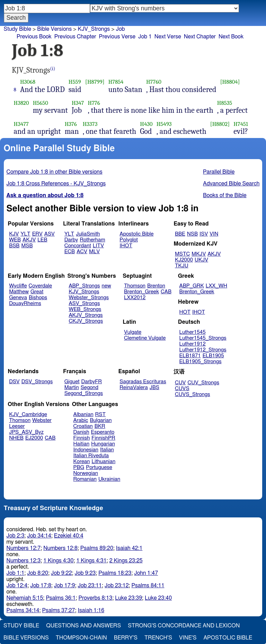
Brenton (156, 286)
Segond (90, 388)
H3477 (21, 124)
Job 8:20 (38, 573)
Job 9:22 (61, 573)
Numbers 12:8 (60, 548)
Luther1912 (193, 344)
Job (121, 29)
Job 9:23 (85, 573)
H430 (146, 124)
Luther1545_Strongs (203, 338)
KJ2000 (184, 260)
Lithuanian (103, 462)
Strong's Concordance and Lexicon (184, 626)
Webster (42, 420)
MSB (27, 246)
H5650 (41, 103)
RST (101, 415)
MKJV (199, 254)
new (107, 286)
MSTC (182, 254)
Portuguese (99, 467)
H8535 (225, 103)
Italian (107, 450)
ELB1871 (190, 356)
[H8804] (230, 82)
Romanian (85, 479)
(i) (53, 69)
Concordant (78, 246)
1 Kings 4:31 (91, 561)
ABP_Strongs (84, 286)
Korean (82, 462)
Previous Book (34, 37)
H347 (78, 103)
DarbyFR (92, 382)
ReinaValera (134, 388)
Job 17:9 (65, 586)
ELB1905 (213, 356)
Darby (71, 240)
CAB (166, 292)
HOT (185, 312)
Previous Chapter (75, 37)
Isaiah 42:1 (129, 548)
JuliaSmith (88, 234)
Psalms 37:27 (59, 610)
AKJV (29, 240)
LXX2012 (135, 298)
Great (37, 292)
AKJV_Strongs (86, 315)
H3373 (90, 124)
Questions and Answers (83, 626)
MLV (94, 252)
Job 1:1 (16, 573)
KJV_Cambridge (28, 415)
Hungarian (103, 444)
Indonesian (86, 450)
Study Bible (17, 29)
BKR (100, 426)
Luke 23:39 (128, 598)
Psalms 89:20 (97, 548)
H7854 (116, 82)
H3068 (28, 82)
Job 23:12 (117, 586)
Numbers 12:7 (24, 548)
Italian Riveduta (91, 456)
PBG (79, 467)
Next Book (231, 37)
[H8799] (95, 82)
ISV (204, 234)
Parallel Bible (219, 172)
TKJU (182, 266)
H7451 (241, 124)
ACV (82, 252)
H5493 (164, 124)
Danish (81, 432)
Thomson (135, 286)
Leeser (17, 426)
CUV (180, 383)
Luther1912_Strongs (203, 350)
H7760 (154, 82)
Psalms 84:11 (148, 586)
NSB (192, 234)
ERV (37, 234)
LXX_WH (216, 286)
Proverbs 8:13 (95, 598)
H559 (75, 82)
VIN (214, 234)
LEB (42, 240)
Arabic (81, 420)
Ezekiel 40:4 (69, 536)
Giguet (72, 382)
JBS (154, 388)
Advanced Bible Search (231, 184)
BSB (14, 246)
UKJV (201, 260)
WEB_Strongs (85, 309)
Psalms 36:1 (61, 598)
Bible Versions (54, 29)
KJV (14, 234)
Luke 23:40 (158, 598)
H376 (71, 124)
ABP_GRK (192, 286)
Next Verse (168, 37)
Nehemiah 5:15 (25, 598)
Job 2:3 (16, 536)
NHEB (16, 438)
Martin (72, 388)
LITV (98, 246)
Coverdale (41, 286)
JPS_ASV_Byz (26, 432)
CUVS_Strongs (193, 394)
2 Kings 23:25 (126, 561)
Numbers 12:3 (24, 561)
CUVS (182, 389)
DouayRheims (25, 303)
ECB (70, 252)
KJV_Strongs (94, 29)
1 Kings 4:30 (58, 561)
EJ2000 (34, 438)
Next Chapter (200, 37)
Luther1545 (193, 332)
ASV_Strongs (84, 303)
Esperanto (103, 432)
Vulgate (133, 332)
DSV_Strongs (37, 382)
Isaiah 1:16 (91, 610)
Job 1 (145, 37)
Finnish (82, 438)
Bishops (38, 298)
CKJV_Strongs (86, 321)
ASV (50, 234)
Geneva (18, 298)
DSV (14, 382)
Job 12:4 (17, 586)
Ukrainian (109, 479)
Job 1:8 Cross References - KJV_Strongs (56, 184)
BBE (180, 234)
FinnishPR (103, 438)
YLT (25, 234)
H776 (94, 103)
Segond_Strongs (84, 393)
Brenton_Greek (141, 292)
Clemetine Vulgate (145, 338)
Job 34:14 (39, 536)
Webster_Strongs (89, 298)
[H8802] (220, 124)
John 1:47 (146, 573)
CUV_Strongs (203, 383)
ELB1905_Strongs (201, 362)
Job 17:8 (41, 586)
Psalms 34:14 (23, 610)
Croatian (83, 426)
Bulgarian (101, 420)
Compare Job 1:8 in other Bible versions (55, 172)
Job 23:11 (90, 586)
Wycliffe (18, 286)
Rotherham (92, 240)
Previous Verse (117, 37)
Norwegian (86, 473)
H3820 (21, 103)
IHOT (126, 246)
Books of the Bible (225, 195)
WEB (15, 240)
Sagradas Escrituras (143, 382)
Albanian (83, 415)
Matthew (19, 292)
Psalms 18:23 (115, 573)
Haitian (82, 444)
